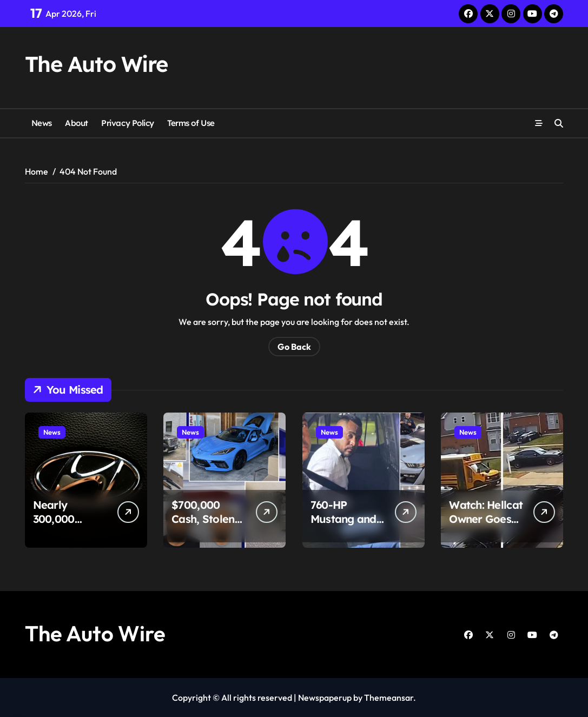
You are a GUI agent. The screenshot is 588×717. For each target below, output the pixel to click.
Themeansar (389, 698)
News (42, 123)
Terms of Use (191, 123)
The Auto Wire (96, 64)
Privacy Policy (128, 123)
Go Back (294, 347)
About (77, 123)
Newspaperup (325, 698)
